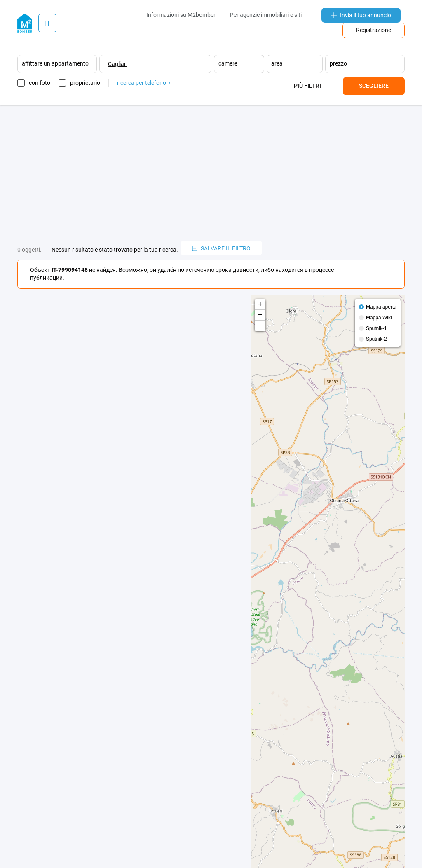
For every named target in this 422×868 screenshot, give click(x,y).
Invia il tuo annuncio (361, 15)
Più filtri (307, 86)
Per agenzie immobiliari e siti (266, 15)
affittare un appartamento (55, 63)
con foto (40, 83)
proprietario (85, 83)
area (277, 63)
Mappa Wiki (379, 318)
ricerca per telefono (144, 83)
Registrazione (374, 30)
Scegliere (374, 86)
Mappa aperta (381, 307)
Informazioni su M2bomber (181, 15)
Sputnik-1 (376, 328)
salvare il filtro (221, 248)
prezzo (338, 63)
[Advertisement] (211, 173)
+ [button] (260, 304)
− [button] (260, 315)
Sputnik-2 (376, 339)
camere (228, 63)
